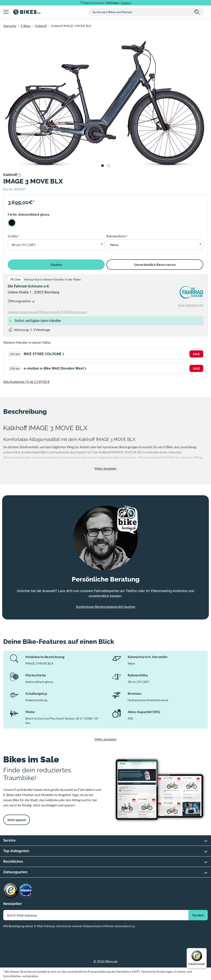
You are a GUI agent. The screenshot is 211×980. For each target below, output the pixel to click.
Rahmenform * (117, 236)
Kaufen (56, 264)
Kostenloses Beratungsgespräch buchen (106, 606)
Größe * (14, 236)
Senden (198, 915)
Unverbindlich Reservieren (155, 264)
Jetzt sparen (17, 820)
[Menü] (204, 951)
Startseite (10, 26)
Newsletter (12, 904)
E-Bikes (26, 26)
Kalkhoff (41, 26)
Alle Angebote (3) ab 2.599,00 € (26, 382)
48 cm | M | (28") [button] (23, 245)
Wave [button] (114, 245)
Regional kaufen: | (107, 3)
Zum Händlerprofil (191, 305)
